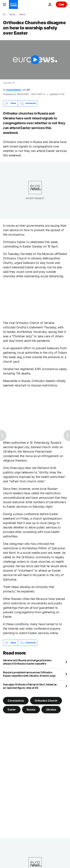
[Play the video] (35, 60)
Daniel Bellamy (14, 90)
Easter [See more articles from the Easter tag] (12, 709)
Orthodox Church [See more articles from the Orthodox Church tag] (46, 700)
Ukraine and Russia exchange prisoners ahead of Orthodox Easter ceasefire (27, 662)
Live (61, 4)
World (22, 15)
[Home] (4, 14)
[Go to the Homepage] (13, 4)
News (12, 15)
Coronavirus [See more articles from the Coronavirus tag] (16, 700)
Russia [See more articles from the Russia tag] (31, 709)
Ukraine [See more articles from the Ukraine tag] (51, 709)
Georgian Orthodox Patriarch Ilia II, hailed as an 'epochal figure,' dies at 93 (30, 686)
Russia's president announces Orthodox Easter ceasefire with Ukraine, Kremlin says (29, 674)
